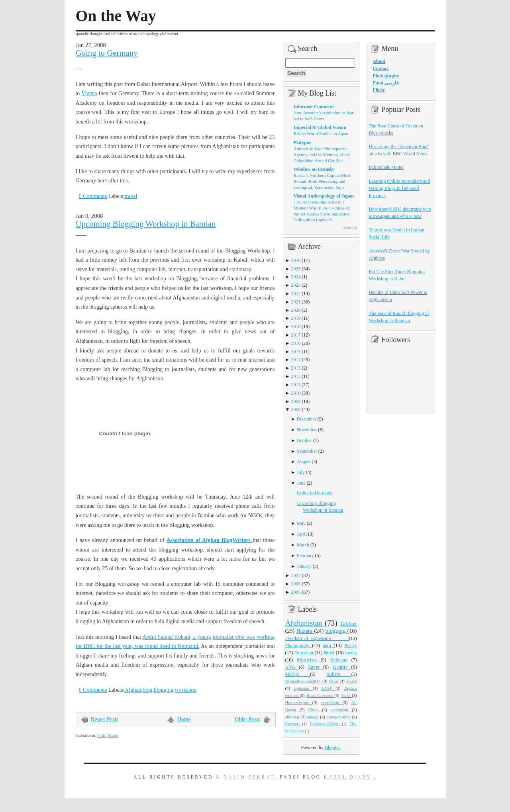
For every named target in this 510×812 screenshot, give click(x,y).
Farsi (347, 695)
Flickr (379, 90)
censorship (332, 702)
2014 (296, 360)
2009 (296, 401)
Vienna (89, 93)
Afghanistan (305, 623)
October (304, 440)
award (351, 681)
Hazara (305, 631)
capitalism (341, 710)
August (304, 462)
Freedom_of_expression (317, 638)
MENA (298, 674)
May (301, 523)
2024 (296, 277)
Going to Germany (107, 53)
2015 (296, 352)
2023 (296, 285)
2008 (296, 409)
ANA (292, 667)
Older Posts (247, 719)
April (302, 534)
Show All (350, 228)
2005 (296, 592)
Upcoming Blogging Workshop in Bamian (146, 224)
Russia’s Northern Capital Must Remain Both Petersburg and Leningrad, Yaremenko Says (322, 181)
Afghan (133, 690)
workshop (186, 690)
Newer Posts (105, 719)
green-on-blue (339, 717)
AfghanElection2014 (304, 681)
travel (131, 196)
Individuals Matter (386, 167)
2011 (296, 385)
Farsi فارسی (386, 83)
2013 (296, 368)
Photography (299, 646)
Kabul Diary (349, 777)
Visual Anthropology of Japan (324, 196)
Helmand (340, 660)
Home (184, 719)
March (303, 545)
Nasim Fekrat (249, 777)
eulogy (313, 717)
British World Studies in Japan (321, 133)
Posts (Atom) (108, 735)
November (307, 430)
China (315, 710)
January (304, 566)
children (293, 717)
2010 (296, 393)
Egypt (316, 667)
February (305, 556)
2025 (296, 269)
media (351, 653)
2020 (296, 310)
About (379, 61)
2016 (296, 343)
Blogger (332, 747)
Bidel (330, 653)
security (342, 667)
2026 (296, 260)
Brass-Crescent (320, 695)
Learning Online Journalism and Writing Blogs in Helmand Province (400, 188)
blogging (164, 690)
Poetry (350, 646)
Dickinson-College (326, 724)
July (301, 472)
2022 (296, 293)
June (301, 483)
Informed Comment (314, 107)
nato (328, 646)
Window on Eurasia (314, 169)
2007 (296, 575)
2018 (296, 327)
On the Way (116, 16)
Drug (334, 681)
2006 (296, 584)
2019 (296, 318)
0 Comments (93, 196)
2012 (296, 376)
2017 (296, 335)
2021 (296, 302)
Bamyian (294, 724)
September (307, 451)
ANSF (328, 688)
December (307, 419)
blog (148, 690)
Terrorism (305, 653)
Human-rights (299, 702)
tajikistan (303, 688)
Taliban (348, 624)
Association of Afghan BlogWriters (210, 540)
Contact (381, 68)
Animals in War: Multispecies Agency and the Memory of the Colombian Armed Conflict (322, 154)
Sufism (339, 674)
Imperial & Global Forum (320, 127)
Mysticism (309, 660)
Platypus (302, 143)
